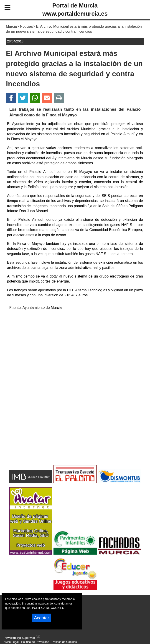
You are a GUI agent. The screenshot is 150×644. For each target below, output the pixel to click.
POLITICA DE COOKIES (48, 608)
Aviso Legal (11, 642)
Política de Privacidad (35, 642)
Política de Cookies (64, 642)
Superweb (28, 638)
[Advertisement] (75, 346)
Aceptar (42, 618)
